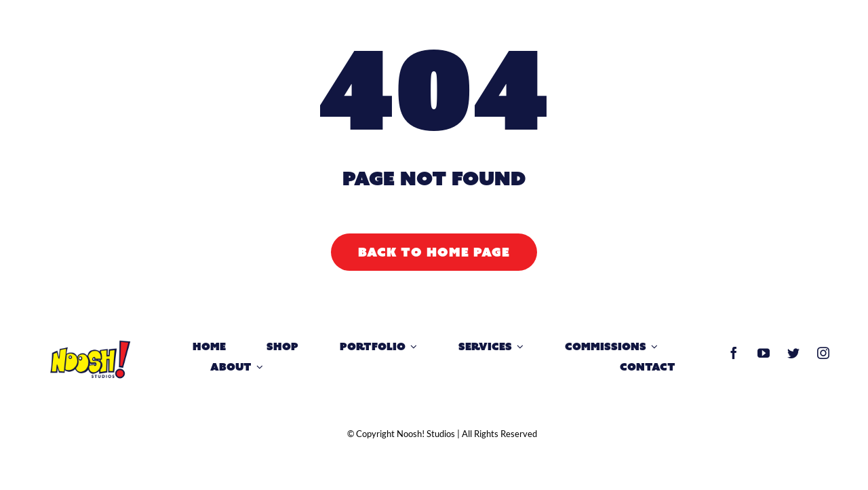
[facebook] (734, 353)
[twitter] (793, 353)
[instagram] (823, 353)
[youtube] (764, 353)
